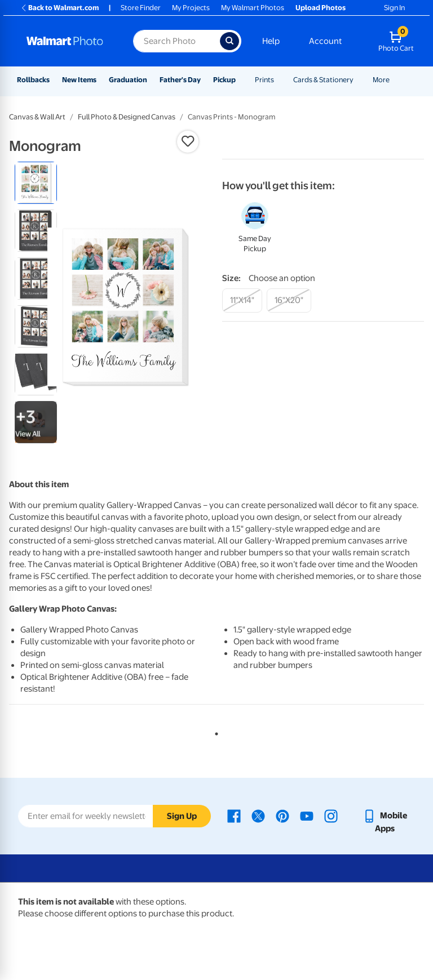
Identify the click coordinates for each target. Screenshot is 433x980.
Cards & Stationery (323, 80)
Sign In (394, 8)
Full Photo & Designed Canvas (127, 117)
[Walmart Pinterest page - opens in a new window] (282, 816)
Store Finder (141, 8)
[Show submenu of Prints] (279, 80)
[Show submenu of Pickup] (241, 80)
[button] (188, 141)
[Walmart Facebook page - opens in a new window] (234, 816)
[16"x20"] (289, 300)
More (381, 80)
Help (271, 41)
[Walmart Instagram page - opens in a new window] (331, 816)
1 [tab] (214, 732)
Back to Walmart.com (59, 8)
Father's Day (180, 80)
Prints (264, 80)
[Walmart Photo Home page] (68, 41)
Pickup (224, 80)
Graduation (128, 80)
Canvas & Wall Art (37, 117)
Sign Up (182, 816)
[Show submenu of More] (395, 80)
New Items (79, 80)
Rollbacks (33, 80)
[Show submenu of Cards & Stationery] (359, 80)
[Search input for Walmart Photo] (176, 41)
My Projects (191, 8)
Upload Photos (321, 8)
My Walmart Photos (253, 8)
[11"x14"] (242, 300)
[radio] (36, 183)
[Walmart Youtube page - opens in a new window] (307, 816)
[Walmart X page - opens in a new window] (258, 816)
